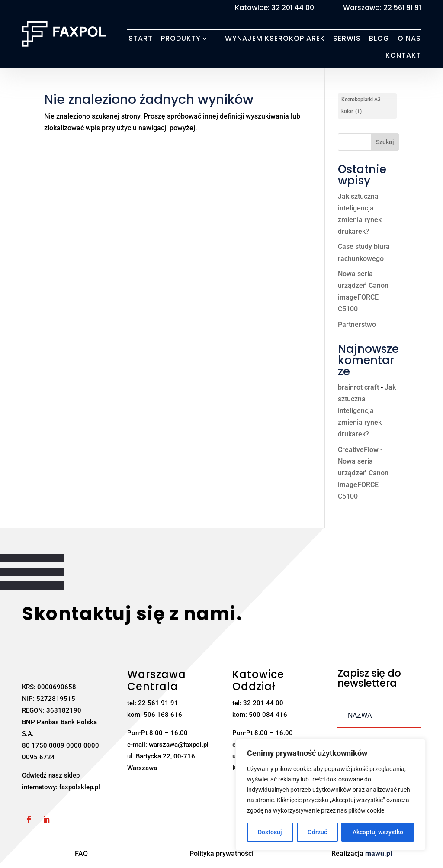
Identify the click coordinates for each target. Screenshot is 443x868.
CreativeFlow (358, 450)
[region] (331, 795)
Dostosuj (270, 832)
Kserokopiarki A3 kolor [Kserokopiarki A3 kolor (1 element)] (361, 107)
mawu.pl (379, 853)
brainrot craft (358, 387)
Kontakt (403, 55)
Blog (379, 39)
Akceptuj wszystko (378, 832)
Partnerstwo (357, 324)
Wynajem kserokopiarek (275, 39)
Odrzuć (317, 832)
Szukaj (385, 142)
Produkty (181, 39)
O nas (409, 39)
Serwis (347, 39)
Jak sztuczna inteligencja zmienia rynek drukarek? (367, 411)
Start (141, 39)
